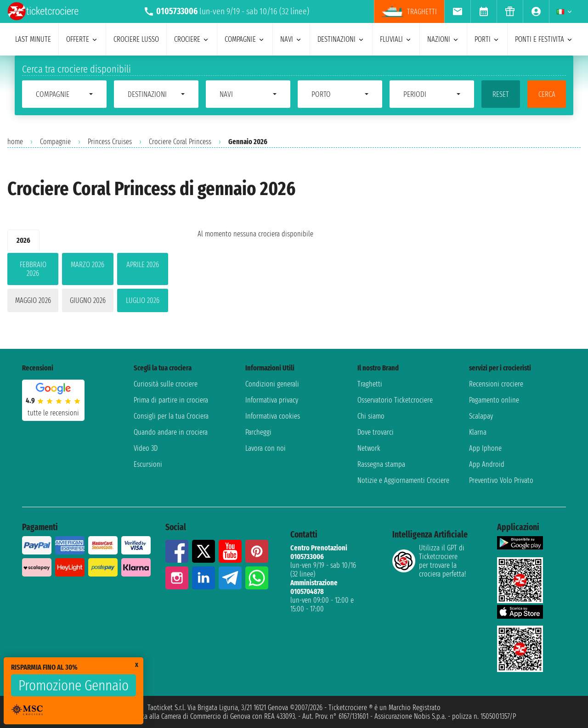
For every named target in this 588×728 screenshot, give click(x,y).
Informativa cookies (273, 416)
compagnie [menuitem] (245, 39)
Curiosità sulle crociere (166, 384)
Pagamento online (494, 400)
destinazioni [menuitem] (341, 39)
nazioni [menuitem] (443, 39)
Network (369, 448)
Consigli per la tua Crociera (171, 416)
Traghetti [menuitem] (409, 11)
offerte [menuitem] (82, 39)
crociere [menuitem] (192, 39)
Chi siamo (371, 416)
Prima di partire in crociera (171, 400)
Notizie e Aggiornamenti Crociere (403, 480)
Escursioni (148, 464)
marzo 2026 (88, 265)
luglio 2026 (143, 300)
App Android (487, 464)
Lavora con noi (266, 448)
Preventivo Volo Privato (501, 480)
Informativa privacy (272, 400)
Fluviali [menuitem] (396, 39)
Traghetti (370, 384)
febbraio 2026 (33, 269)
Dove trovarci (376, 432)
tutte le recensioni (53, 413)
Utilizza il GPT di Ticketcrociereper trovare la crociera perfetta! (429, 561)
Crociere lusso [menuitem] (136, 39)
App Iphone (485, 448)
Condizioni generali (272, 384)
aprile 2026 (143, 265)
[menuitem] (457, 11)
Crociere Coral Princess (180, 142)
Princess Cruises (110, 142)
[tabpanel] (88, 284)
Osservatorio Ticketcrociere (395, 400)
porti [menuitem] (487, 39)
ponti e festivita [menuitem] (544, 39)
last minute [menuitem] (33, 39)
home (15, 142)
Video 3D (146, 448)
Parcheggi (258, 432)
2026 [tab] (23, 240)
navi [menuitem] (291, 39)
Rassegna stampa (381, 464)
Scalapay (481, 416)
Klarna (478, 432)
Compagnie (55, 142)
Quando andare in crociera (171, 432)
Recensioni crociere (496, 384)
